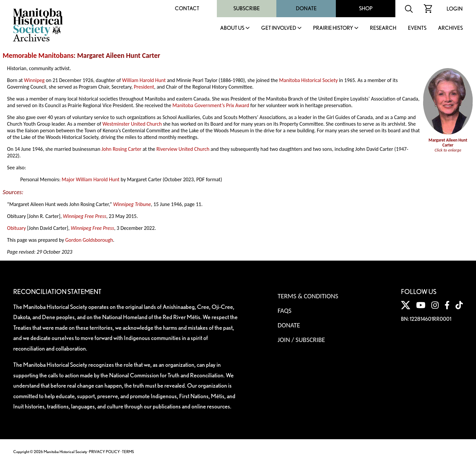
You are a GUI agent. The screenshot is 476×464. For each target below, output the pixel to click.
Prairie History (333, 28)
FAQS (285, 311)
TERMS (128, 452)
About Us (232, 28)
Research (383, 28)
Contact (187, 8)
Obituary (16, 228)
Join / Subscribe (301, 340)
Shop (366, 8)
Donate (306, 8)
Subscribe (247, 8)
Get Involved (279, 28)
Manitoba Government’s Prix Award (211, 105)
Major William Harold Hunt (91, 179)
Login (455, 9)
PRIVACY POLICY (104, 452)
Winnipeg (34, 80)
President (144, 87)
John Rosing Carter (121, 149)
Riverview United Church (183, 149)
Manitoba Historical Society (308, 80)
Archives (450, 28)
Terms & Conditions (308, 296)
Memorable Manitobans (38, 56)
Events (417, 28)
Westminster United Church (132, 124)
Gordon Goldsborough (89, 240)
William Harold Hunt (144, 80)
